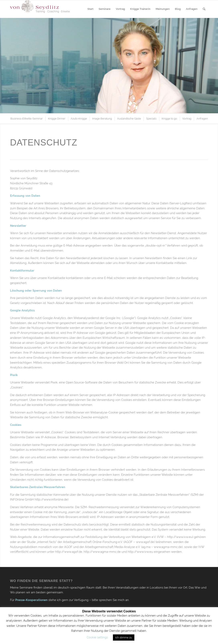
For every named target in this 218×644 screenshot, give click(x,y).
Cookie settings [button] (97, 637)
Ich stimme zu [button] (124, 637)
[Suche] (204, 9)
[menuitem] (90, 9)
